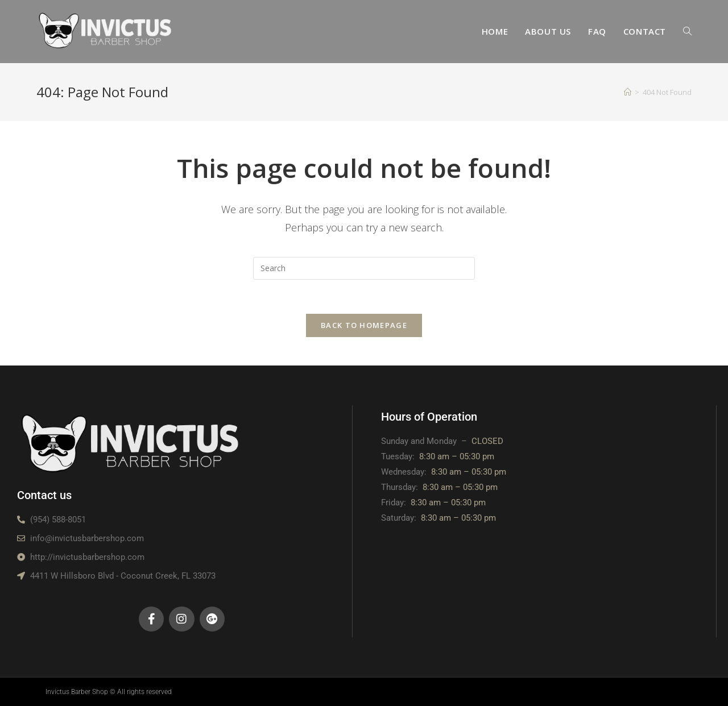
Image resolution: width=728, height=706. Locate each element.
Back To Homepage (364, 325)
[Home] (628, 92)
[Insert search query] (364, 268)
